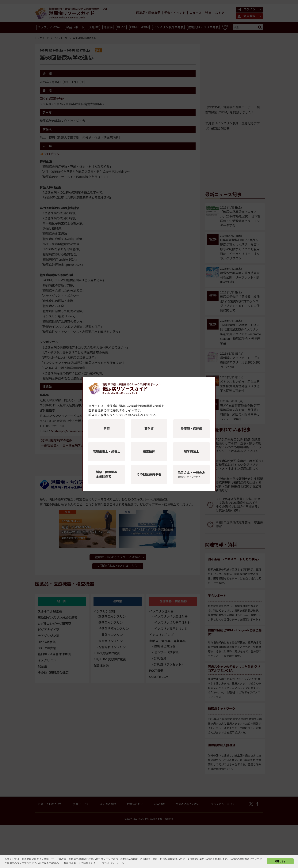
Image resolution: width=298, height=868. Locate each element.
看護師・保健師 (191, 429)
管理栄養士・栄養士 (107, 452)
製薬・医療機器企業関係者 (107, 474)
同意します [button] (280, 861)
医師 (107, 429)
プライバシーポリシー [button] (114, 863)
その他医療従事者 (149, 474)
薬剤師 (149, 429)
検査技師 (149, 452)
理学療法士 (191, 452)
